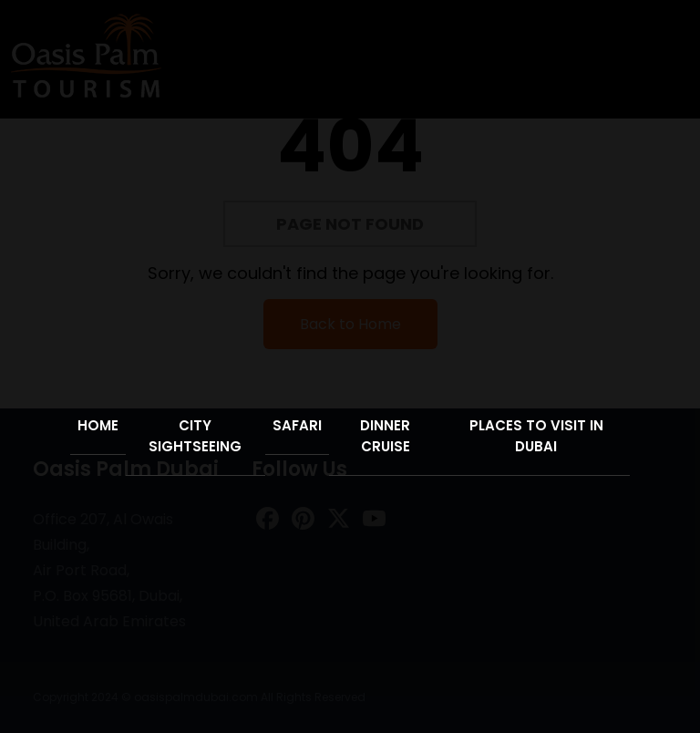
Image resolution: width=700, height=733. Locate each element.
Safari (297, 425)
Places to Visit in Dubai (536, 436)
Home (98, 425)
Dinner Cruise (385, 436)
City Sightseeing (195, 436)
